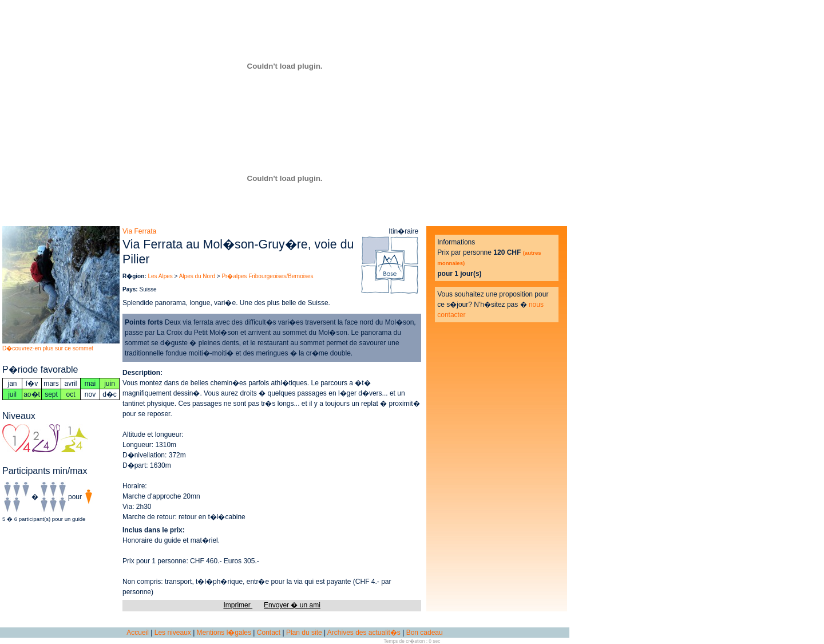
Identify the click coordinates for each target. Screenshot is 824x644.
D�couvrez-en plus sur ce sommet (48, 348)
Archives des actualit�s (364, 633)
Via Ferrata (139, 231)
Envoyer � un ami (292, 605)
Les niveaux (173, 633)
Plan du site (304, 633)
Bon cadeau (425, 633)
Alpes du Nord (197, 276)
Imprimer (238, 605)
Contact (269, 633)
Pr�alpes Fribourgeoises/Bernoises (267, 276)
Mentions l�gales (224, 633)
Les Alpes (160, 276)
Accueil (138, 633)
